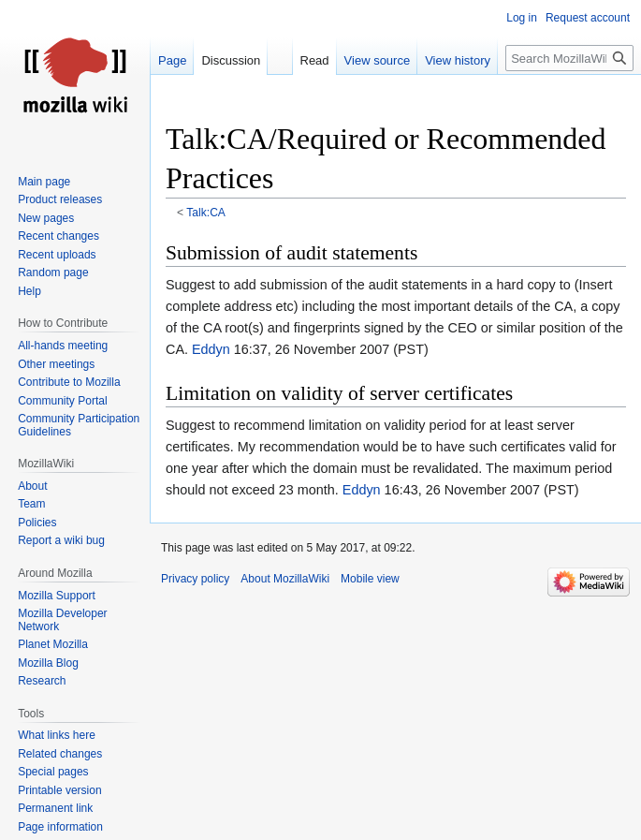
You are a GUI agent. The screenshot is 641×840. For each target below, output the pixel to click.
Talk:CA (206, 213)
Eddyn (211, 349)
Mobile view (370, 579)
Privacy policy (195, 579)
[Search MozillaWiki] (569, 58)
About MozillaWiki (285, 579)
